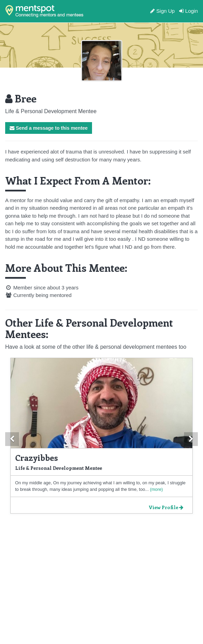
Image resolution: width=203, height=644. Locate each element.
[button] (12, 439)
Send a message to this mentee (49, 128)
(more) (156, 489)
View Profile (166, 507)
